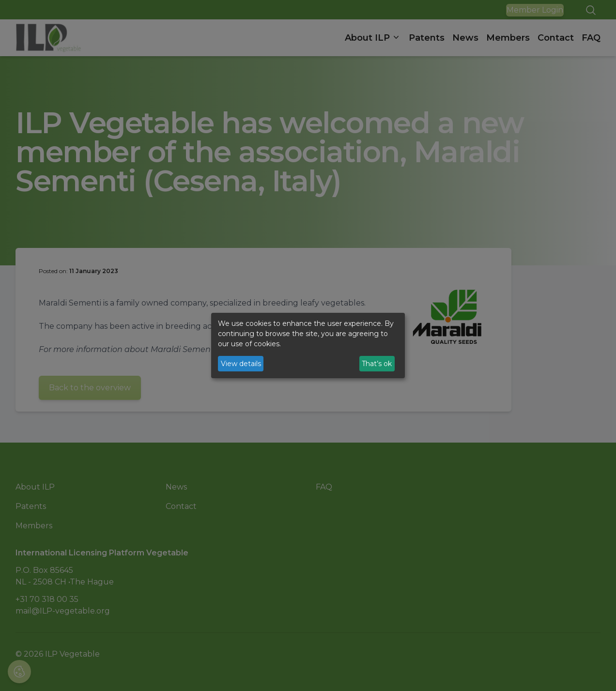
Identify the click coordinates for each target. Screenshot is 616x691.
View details (241, 364)
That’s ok (377, 364)
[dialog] (308, 346)
